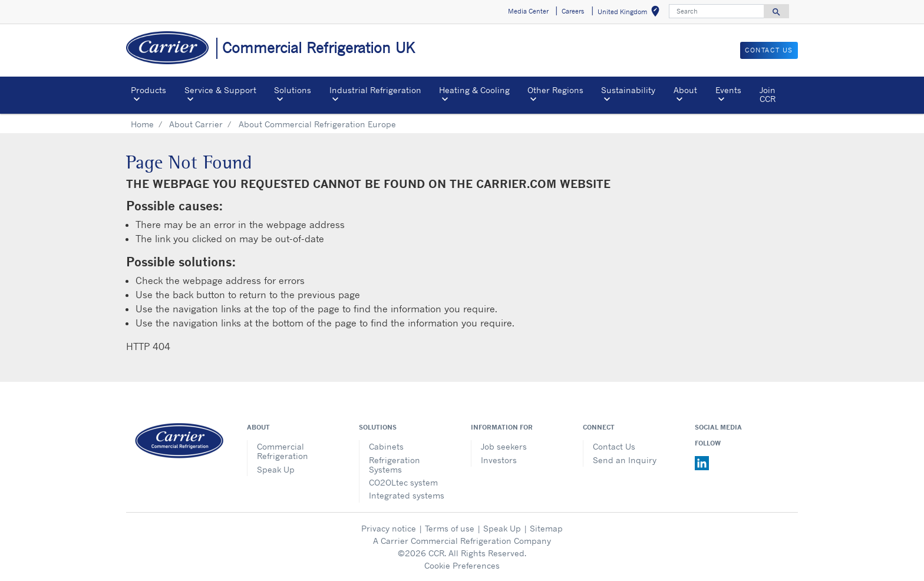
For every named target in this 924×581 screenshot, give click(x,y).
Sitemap (546, 528)
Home (142, 124)
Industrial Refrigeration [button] (375, 90)
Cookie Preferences (462, 565)
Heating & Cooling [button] (474, 90)
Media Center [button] (528, 11)
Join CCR (768, 94)
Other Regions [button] (555, 90)
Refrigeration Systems (395, 465)
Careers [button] (573, 11)
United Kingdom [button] (631, 13)
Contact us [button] (769, 50)
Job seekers (504, 446)
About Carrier (196, 124)
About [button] (685, 90)
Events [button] (728, 90)
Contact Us (614, 446)
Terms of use (450, 528)
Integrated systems (407, 495)
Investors (499, 460)
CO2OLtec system (403, 482)
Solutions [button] (293, 90)
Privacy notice (389, 528)
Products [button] (148, 90)
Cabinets (386, 446)
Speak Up (276, 469)
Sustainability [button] (628, 90)
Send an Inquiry (625, 460)
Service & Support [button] (220, 90)
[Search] (717, 11)
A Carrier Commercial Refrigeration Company (462, 541)
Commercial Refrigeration (283, 451)
